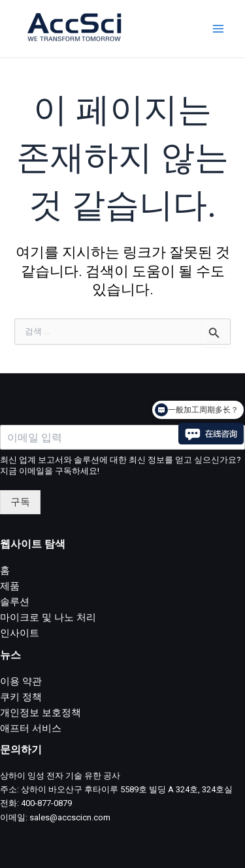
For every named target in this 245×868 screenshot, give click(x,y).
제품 (10, 586)
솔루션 (15, 602)
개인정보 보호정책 (41, 713)
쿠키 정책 (21, 697)
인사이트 (20, 633)
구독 (20, 502)
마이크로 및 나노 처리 (48, 617)
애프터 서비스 (31, 728)
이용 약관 (21, 681)
